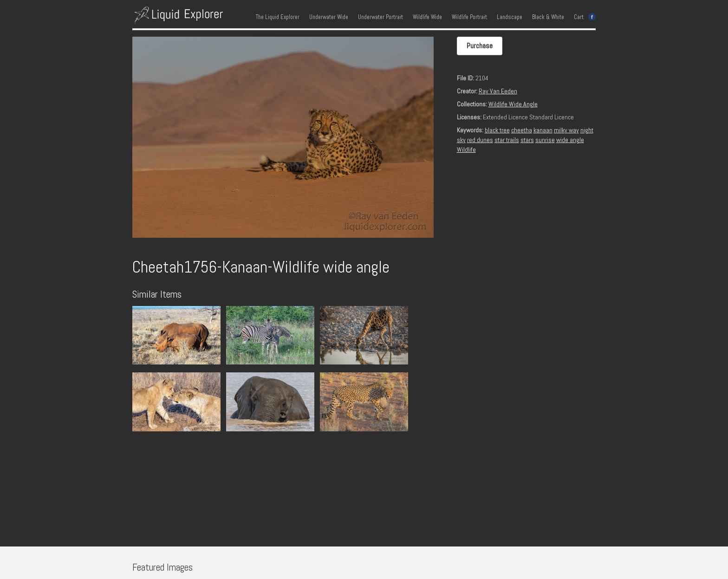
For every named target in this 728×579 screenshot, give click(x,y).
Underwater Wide (329, 17)
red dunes (480, 140)
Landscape (510, 17)
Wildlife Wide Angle (513, 104)
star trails (507, 140)
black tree (497, 130)
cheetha (522, 130)
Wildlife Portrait (469, 17)
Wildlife (466, 150)
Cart (579, 17)
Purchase (480, 46)
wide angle (570, 140)
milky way (566, 130)
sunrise (545, 140)
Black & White (548, 17)
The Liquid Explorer (278, 17)
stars (527, 140)
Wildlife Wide (427, 17)
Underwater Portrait (380, 17)
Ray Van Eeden (498, 91)
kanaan (543, 130)
